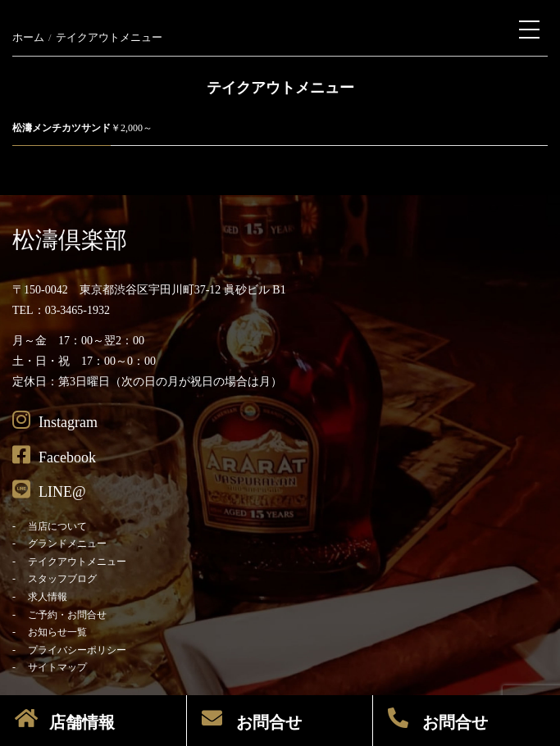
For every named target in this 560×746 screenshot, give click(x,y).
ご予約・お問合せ (67, 615)
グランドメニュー (67, 544)
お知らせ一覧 (57, 632)
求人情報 (48, 597)
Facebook (54, 455)
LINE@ (49, 489)
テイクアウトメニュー (77, 562)
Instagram (55, 420)
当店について (57, 526)
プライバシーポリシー (77, 650)
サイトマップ (57, 667)
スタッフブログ (62, 579)
